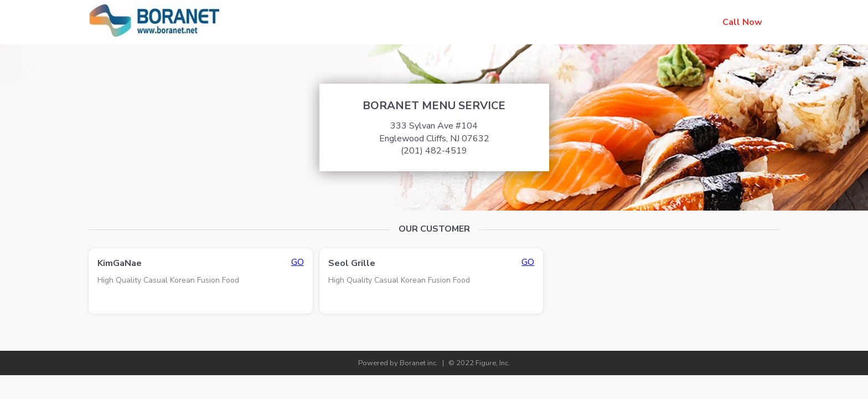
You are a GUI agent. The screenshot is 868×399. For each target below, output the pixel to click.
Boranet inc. (419, 363)
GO (298, 262)
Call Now (742, 22)
